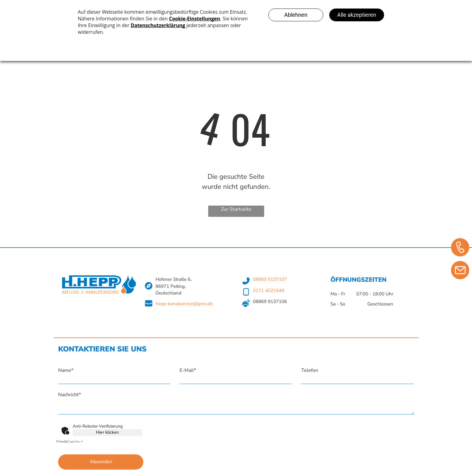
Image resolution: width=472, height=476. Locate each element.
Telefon (310, 370)
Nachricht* (70, 395)
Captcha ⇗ (70, 442)
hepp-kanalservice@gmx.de (184, 304)
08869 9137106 (270, 301)
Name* (66, 370)
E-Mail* (188, 370)
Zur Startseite (236, 209)
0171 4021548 (269, 291)
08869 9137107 (270, 279)
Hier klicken (107, 432)
